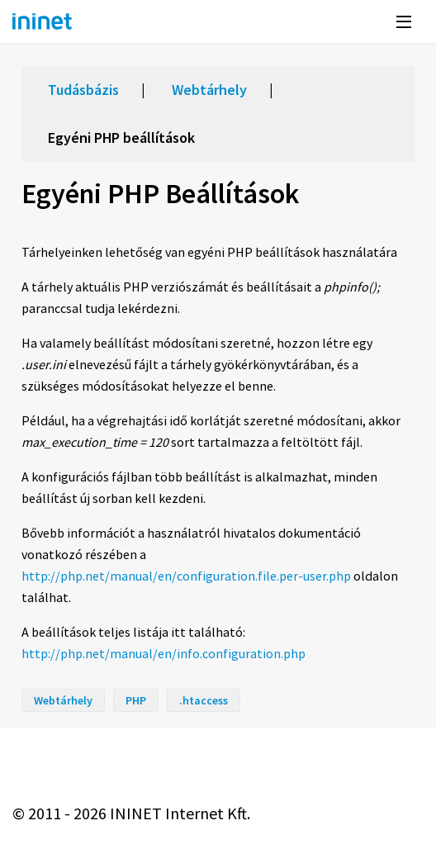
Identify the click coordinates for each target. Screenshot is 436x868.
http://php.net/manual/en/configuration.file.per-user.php (186, 576)
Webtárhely (209, 90)
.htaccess (204, 700)
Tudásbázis (83, 90)
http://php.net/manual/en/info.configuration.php (163, 653)
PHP (136, 700)
